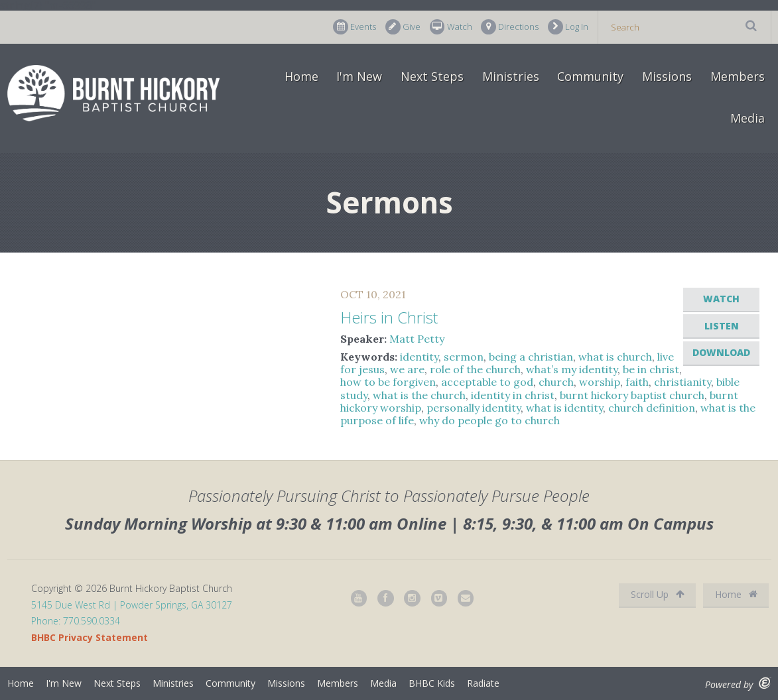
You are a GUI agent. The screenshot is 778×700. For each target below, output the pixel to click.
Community (590, 76)
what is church (615, 357)
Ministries (511, 76)
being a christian (531, 357)
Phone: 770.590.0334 (76, 621)
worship (600, 382)
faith (637, 382)
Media (747, 118)
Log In (568, 27)
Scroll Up (658, 594)
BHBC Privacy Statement (90, 637)
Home (301, 76)
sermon (464, 357)
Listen (722, 326)
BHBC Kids (432, 683)
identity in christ (513, 395)
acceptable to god (487, 382)
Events (355, 27)
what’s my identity (572, 369)
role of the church (475, 369)
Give (403, 27)
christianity (682, 382)
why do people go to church (489, 420)
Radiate (483, 683)
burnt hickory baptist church (632, 395)
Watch (451, 27)
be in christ (651, 369)
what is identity (564, 408)
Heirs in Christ (389, 317)
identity (419, 357)
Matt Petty (417, 339)
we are (407, 369)
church (556, 382)
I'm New (359, 76)
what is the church (419, 395)
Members (738, 76)
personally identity (474, 408)
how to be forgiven (388, 382)
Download (721, 352)
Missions (667, 76)
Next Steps (432, 76)
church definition (652, 408)
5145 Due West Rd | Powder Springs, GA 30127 (132, 605)
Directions (510, 27)
